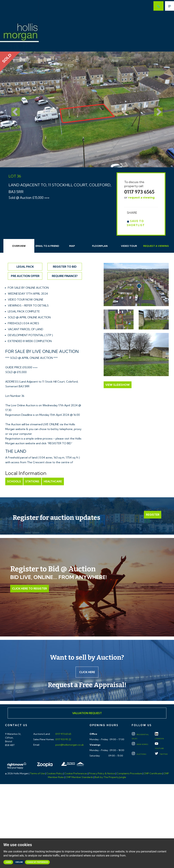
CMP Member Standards (79, 777)
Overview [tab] (19, 246)
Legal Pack (25, 267)
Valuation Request (87, 713)
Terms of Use (37, 774)
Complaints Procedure (129, 774)
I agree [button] (8, 862)
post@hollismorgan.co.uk (69, 745)
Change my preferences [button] (37, 862)
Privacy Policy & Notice (102, 774)
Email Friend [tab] (47, 246)
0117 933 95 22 (63, 740)
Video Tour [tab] (129, 246)
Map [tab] (72, 246)
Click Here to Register (29, 588)
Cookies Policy (55, 774)
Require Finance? (65, 276)
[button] (13, 109)
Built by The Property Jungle (110, 777)
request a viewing (141, 197)
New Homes (140, 745)
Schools (14, 481)
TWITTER (161, 754)
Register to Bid (65, 267)
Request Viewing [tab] (156, 246)
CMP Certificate (153, 774)
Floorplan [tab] (100, 246)
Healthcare (52, 481)
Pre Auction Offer (25, 276)
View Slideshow (118, 385)
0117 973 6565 (139, 192)
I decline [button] (19, 862)
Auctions (139, 754)
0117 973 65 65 (63, 734)
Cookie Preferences (76, 774)
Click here (87, 672)
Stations (32, 481)
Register (153, 515)
